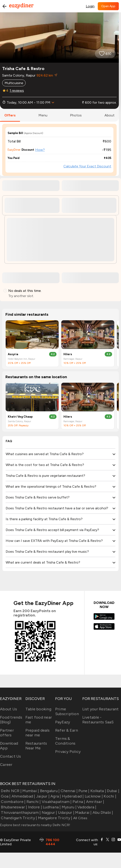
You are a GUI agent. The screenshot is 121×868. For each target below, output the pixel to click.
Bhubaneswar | (14, 807)
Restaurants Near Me (36, 746)
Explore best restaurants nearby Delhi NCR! (35, 825)
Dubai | (113, 791)
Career (6, 765)
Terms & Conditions (65, 741)
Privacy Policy (68, 752)
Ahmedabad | (23, 796)
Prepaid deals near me (37, 733)
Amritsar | (95, 802)
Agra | (55, 796)
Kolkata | (98, 791)
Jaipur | (42, 796)
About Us (8, 709)
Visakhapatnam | (56, 802)
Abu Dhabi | (102, 812)
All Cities (80, 818)
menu (43, 115)
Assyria (13, 354)
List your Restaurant (101, 709)
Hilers (68, 354)
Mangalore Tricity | (55, 818)
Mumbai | (30, 791)
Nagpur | (49, 812)
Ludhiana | (51, 807)
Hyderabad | (72, 796)
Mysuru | (69, 807)
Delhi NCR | (11, 791)
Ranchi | (33, 802)
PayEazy (63, 722)
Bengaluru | (49, 791)
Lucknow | (93, 796)
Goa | (5, 796)
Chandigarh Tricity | (18, 818)
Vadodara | (86, 807)
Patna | (78, 802)
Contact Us (11, 756)
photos (76, 115)
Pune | (84, 791)
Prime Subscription (67, 711)
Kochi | (109, 796)
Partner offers (7, 733)
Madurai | (83, 812)
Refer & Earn (67, 730)
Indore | (35, 807)
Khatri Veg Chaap (20, 417)
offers (10, 115)
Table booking (38, 709)
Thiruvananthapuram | (20, 812)
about (109, 115)
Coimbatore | (13, 802)
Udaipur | (66, 812)
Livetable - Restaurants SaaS (98, 720)
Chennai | (69, 791)
